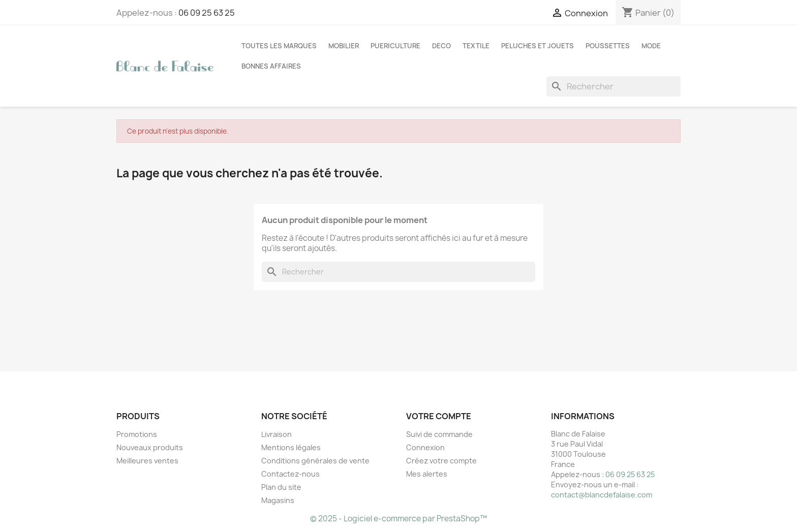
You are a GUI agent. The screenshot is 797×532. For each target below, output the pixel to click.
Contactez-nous (290, 474)
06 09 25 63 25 (207, 13)
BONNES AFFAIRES (271, 66)
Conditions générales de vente (315, 461)
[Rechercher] (614, 86)
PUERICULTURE (395, 46)
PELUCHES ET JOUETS (538, 46)
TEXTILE (476, 46)
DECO (441, 46)
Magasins (278, 500)
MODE (651, 46)
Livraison (277, 434)
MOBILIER (344, 46)
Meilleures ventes (147, 461)
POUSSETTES (608, 46)
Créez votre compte (441, 461)
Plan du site (281, 487)
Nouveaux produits (150, 447)
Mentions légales (291, 447)
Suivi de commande (439, 434)
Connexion (425, 447)
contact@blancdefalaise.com (602, 495)
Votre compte (439, 416)
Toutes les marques (279, 46)
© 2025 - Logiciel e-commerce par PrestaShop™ (398, 519)
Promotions (137, 434)
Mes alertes (427, 474)
